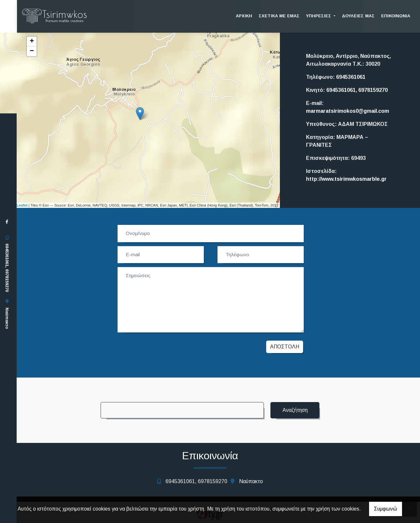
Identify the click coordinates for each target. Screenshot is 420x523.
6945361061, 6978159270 (7, 268)
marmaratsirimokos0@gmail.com (347, 111)
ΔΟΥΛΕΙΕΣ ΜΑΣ (358, 16)
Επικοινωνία (396, 16)
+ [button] (32, 42)
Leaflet (22, 205)
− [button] (32, 51)
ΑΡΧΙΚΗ (244, 16)
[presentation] (167, 348)
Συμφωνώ (386, 509)
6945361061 (351, 77)
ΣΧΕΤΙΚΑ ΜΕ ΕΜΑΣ (279, 16)
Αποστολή (285, 347)
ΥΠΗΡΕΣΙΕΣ (319, 16)
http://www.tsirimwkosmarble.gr (346, 179)
